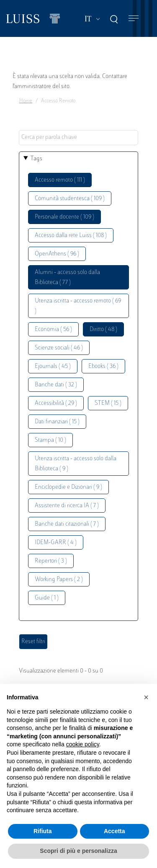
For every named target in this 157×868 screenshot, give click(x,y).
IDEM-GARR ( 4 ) (56, 543)
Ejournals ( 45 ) (53, 366)
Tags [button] (36, 159)
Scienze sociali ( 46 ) (59, 348)
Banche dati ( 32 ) (56, 385)
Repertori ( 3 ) (51, 561)
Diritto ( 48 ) (103, 330)
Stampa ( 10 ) (50, 440)
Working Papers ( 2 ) (59, 580)
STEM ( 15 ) (108, 403)
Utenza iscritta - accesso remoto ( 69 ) (78, 306)
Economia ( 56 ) (53, 330)
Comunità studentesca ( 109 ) (70, 199)
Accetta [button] (115, 831)
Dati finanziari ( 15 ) (57, 422)
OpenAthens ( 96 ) (57, 254)
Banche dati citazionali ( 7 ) (67, 524)
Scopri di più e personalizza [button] (78, 851)
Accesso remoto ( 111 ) (60, 180)
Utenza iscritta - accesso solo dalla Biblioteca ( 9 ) (76, 464)
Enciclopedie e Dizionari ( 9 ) (68, 487)
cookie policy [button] (83, 744)
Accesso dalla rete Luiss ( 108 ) (71, 236)
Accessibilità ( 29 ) (56, 403)
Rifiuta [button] (43, 831)
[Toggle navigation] (134, 19)
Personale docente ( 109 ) (64, 217)
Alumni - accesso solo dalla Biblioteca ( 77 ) (67, 278)
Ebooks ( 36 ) (103, 366)
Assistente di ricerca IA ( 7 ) (67, 506)
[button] (146, 697)
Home (26, 101)
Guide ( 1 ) (47, 598)
